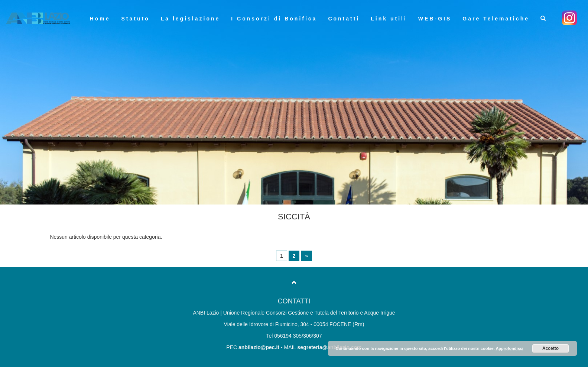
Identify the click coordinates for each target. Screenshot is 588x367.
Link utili (389, 19)
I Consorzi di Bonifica (274, 19)
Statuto (135, 19)
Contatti (344, 19)
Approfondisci (509, 348)
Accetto (550, 348)
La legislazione (191, 19)
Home (100, 19)
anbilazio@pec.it (259, 347)
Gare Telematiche (496, 19)
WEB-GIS (435, 19)
